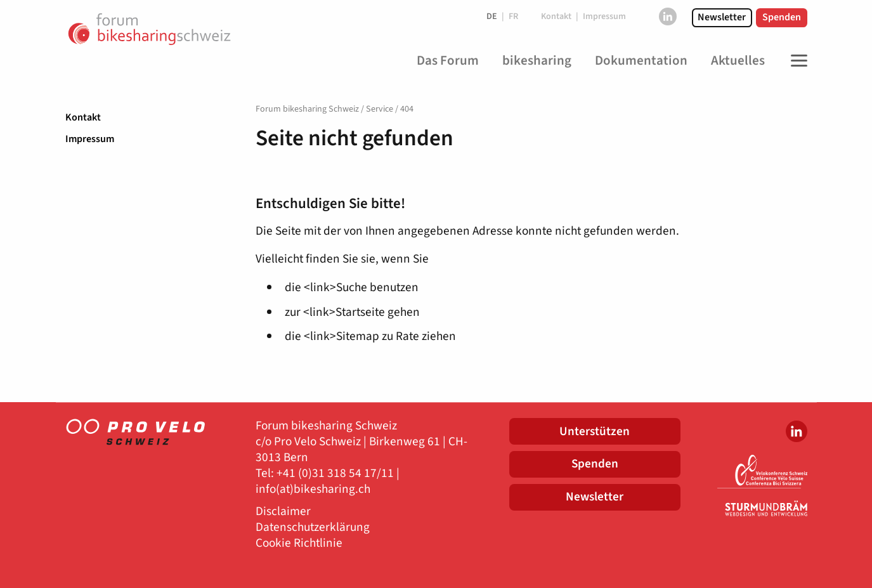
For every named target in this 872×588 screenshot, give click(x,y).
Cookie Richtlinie (299, 543)
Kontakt (83, 117)
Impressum (90, 139)
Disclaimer (283, 512)
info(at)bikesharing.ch (313, 489)
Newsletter (722, 17)
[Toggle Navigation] (796, 61)
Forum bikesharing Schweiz (307, 109)
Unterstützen (595, 431)
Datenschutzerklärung (313, 527)
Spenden (782, 17)
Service (380, 109)
